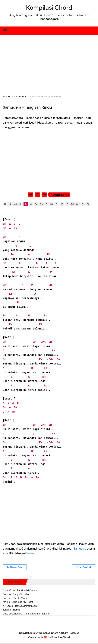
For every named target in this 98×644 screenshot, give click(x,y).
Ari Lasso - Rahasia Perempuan (20, 606)
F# (72, 204)
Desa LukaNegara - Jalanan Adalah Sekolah (27, 614)
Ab (5, 204)
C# (36, 204)
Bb (21, 204)
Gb (78, 204)
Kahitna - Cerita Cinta (15, 598)
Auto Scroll (59, 195)
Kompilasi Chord (49, 633)
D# (52, 204)
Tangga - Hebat (11, 610)
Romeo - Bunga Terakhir (16, 595)
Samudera (80, 549)
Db (41, 204)
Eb (57, 204)
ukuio (30, 553)
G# (88, 204)
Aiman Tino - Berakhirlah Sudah (20, 591)
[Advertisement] (49, 62)
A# (16, 204)
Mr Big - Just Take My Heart (18, 602)
